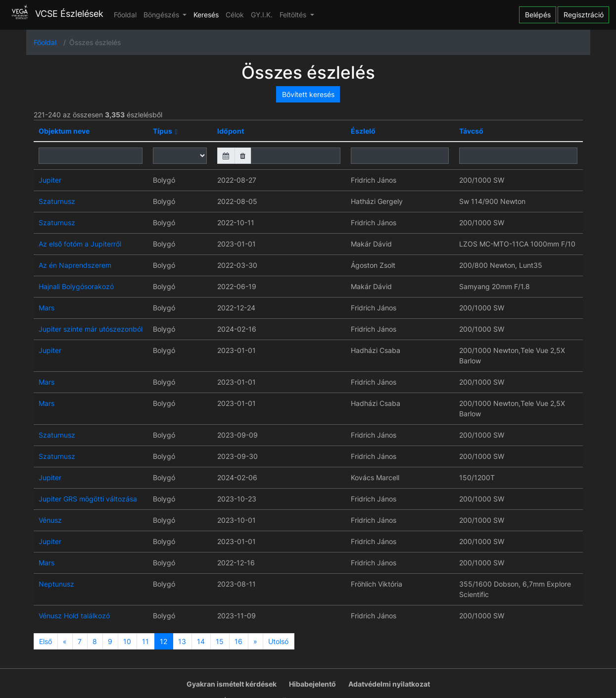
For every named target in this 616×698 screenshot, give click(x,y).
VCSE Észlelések (55, 14)
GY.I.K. (262, 15)
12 (164, 641)
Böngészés (162, 15)
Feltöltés (294, 15)
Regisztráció (584, 15)
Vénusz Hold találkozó (74, 616)
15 (220, 641)
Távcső (471, 131)
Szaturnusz (57, 201)
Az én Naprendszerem (75, 265)
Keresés (206, 15)
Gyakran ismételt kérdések (232, 684)
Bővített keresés (308, 94)
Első (46, 641)
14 (201, 641)
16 (238, 641)
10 (127, 641)
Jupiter (50, 180)
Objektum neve (64, 131)
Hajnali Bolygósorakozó (76, 286)
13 (182, 641)
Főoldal (125, 15)
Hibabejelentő (312, 684)
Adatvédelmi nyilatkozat (389, 684)
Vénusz (50, 520)
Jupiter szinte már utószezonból (91, 329)
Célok (235, 15)
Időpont (231, 131)
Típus (163, 131)
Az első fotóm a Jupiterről (80, 244)
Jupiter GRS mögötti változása (88, 499)
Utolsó (278, 641)
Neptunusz (56, 584)
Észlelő (363, 131)
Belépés (538, 15)
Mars (47, 308)
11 (145, 641)
